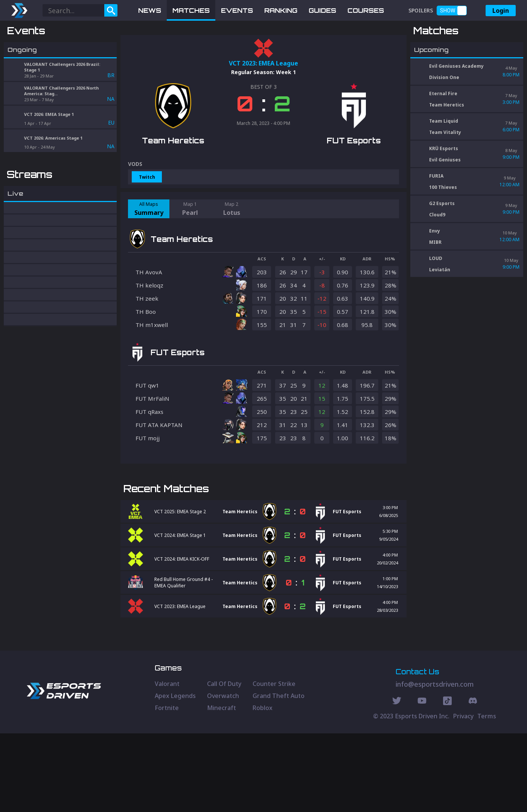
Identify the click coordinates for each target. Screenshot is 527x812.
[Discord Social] (447, 780)
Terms (487, 795)
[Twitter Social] (397, 780)
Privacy (463, 795)
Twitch (147, 216)
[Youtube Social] (422, 780)
